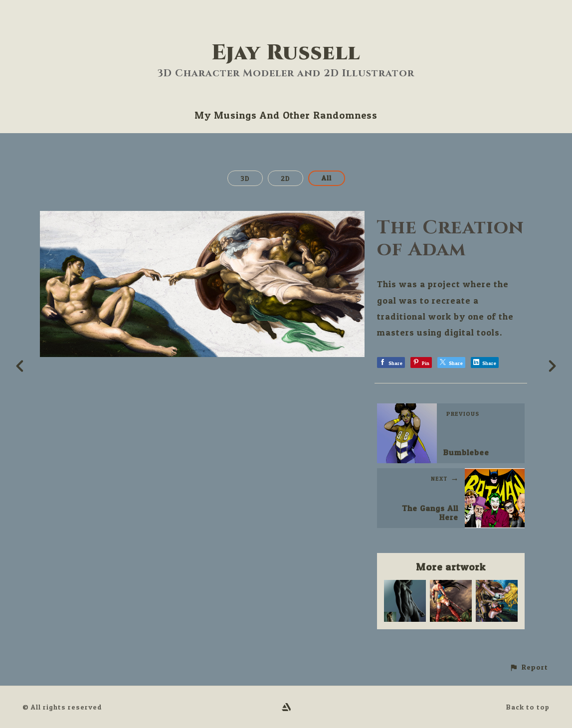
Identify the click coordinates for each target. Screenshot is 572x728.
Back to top (528, 707)
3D (245, 178)
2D (286, 178)
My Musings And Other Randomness (286, 115)
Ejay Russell (286, 53)
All (327, 178)
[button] (529, 667)
